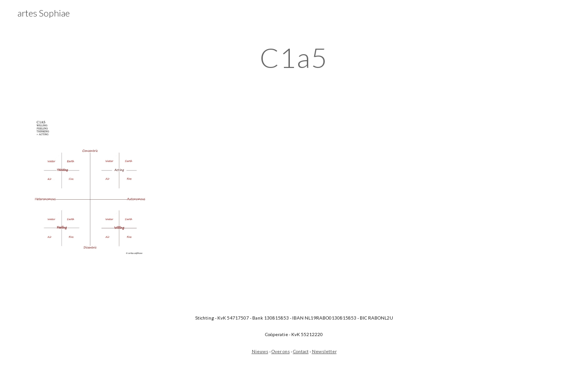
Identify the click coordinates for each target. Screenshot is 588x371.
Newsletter (324, 351)
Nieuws (260, 351)
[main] (294, 57)
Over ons (281, 351)
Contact (301, 351)
